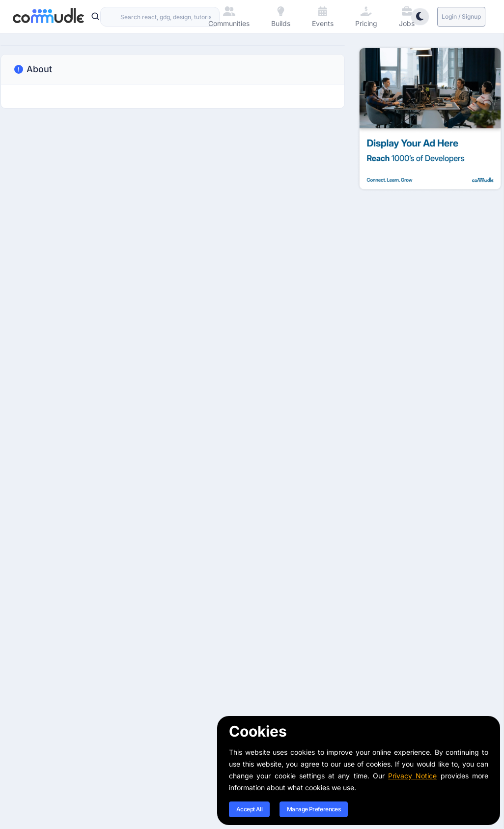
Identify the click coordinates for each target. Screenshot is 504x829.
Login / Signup (461, 16)
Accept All (249, 809)
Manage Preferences (314, 809)
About (32, 69)
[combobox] (160, 17)
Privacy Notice (412, 776)
